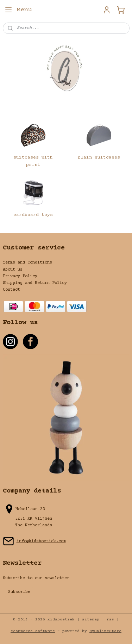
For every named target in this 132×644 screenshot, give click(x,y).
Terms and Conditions (27, 263)
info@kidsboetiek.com (41, 541)
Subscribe (19, 592)
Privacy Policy (20, 276)
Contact (11, 290)
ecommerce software (33, 631)
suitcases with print (33, 161)
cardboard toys (33, 215)
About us (13, 270)
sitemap (91, 620)
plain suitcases (99, 157)
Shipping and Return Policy (35, 283)
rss (110, 620)
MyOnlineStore (105, 631)
